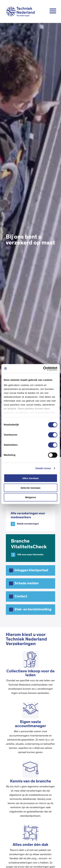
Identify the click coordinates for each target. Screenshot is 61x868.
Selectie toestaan (30, 488)
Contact (21, 596)
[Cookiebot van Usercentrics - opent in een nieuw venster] (43, 369)
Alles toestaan (31, 478)
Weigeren (30, 497)
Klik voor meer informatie (30, 555)
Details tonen (43, 468)
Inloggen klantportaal (31, 570)
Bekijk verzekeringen (28, 524)
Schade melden (27, 583)
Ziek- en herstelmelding (33, 609)
